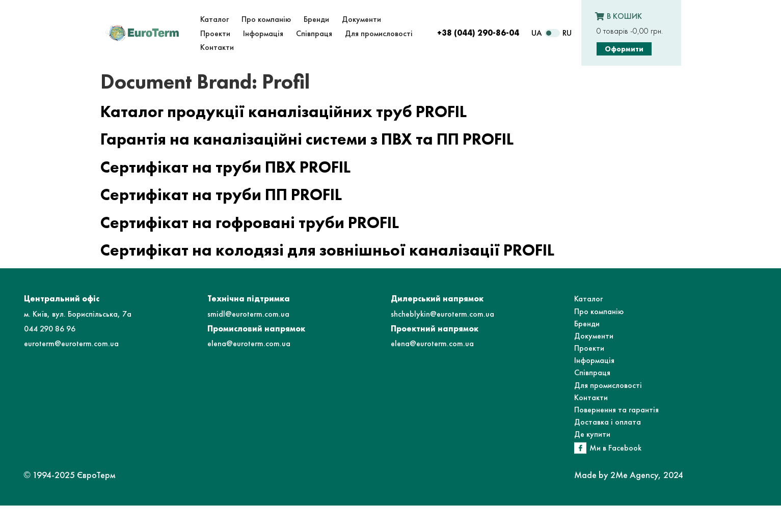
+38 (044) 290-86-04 (478, 33)
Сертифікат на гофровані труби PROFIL (250, 223)
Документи (594, 336)
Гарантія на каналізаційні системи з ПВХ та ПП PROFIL (307, 139)
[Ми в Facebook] (580, 448)
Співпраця (592, 372)
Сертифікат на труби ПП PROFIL (221, 195)
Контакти (591, 397)
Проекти (589, 348)
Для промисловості (608, 385)
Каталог (588, 299)
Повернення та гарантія (616, 410)
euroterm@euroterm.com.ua (71, 343)
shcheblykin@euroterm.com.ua (442, 314)
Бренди (587, 324)
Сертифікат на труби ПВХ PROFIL (225, 167)
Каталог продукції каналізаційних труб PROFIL (284, 112)
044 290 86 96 (50, 329)
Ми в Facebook (615, 448)
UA (537, 33)
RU (567, 33)
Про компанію (599, 311)
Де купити (592, 434)
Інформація (594, 360)
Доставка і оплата (608, 422)
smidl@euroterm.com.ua (248, 314)
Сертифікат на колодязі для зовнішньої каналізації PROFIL (327, 250)
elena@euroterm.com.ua (249, 343)
